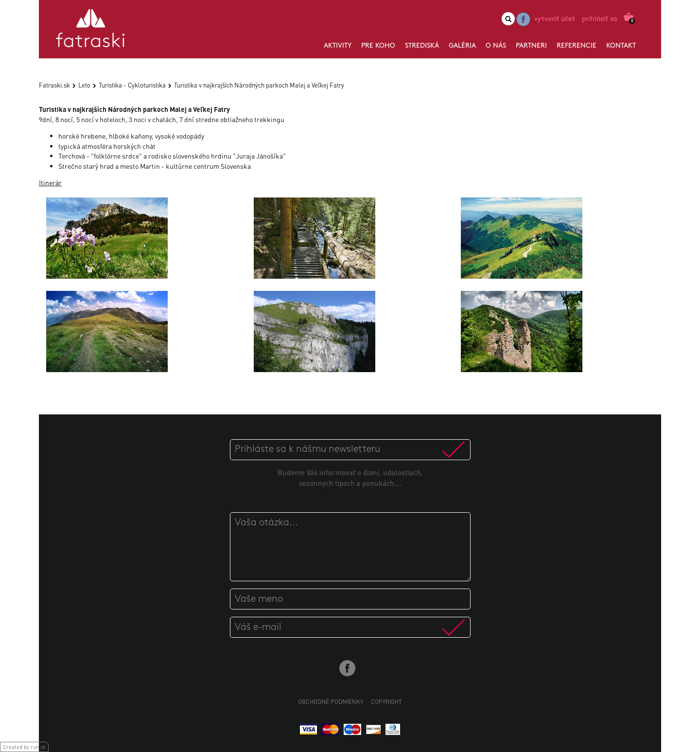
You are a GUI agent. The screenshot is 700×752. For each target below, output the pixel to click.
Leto (84, 85)
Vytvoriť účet (555, 19)
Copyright (386, 702)
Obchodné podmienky (331, 702)
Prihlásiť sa (599, 19)
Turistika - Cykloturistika (132, 85)
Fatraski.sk (54, 85)
